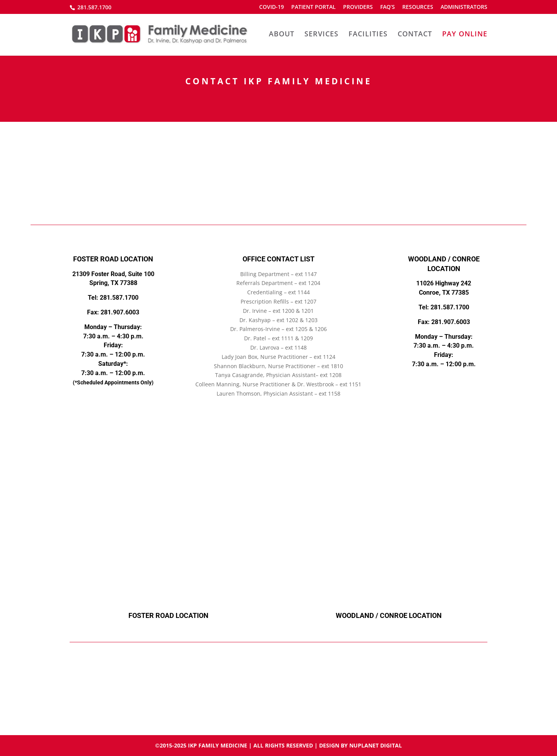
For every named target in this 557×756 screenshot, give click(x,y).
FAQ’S (388, 7)
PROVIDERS (358, 7)
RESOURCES (418, 7)
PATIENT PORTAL (314, 7)
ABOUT (282, 35)
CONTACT (415, 35)
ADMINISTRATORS (464, 7)
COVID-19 (272, 7)
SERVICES (321, 35)
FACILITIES (368, 35)
